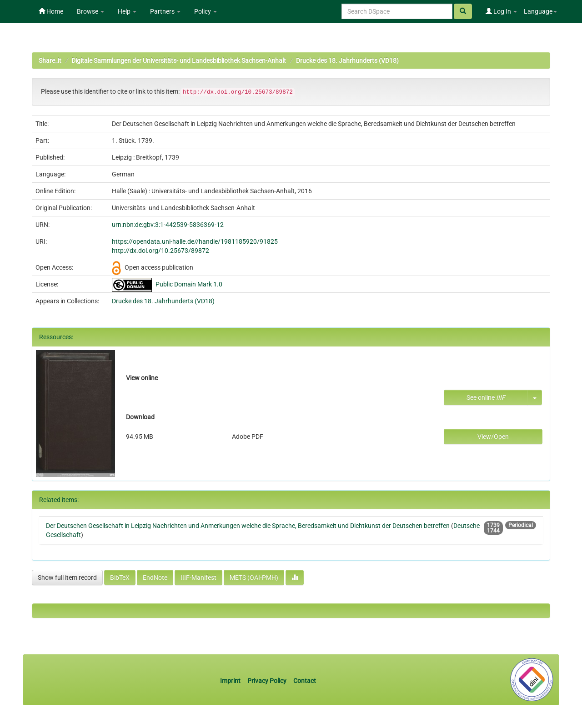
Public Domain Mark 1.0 (189, 284)
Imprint (231, 681)
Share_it (50, 60)
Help (127, 11)
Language (540, 11)
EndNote (155, 577)
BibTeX (120, 577)
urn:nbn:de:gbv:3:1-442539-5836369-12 (168, 225)
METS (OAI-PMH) (254, 577)
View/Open (493, 437)
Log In (501, 11)
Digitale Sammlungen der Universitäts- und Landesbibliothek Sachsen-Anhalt (179, 60)
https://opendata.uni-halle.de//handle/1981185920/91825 (195, 241)
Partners (165, 11)
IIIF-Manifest (198, 577)
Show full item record (67, 577)
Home (51, 11)
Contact (305, 681)
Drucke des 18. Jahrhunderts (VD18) (347, 60)
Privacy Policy (267, 681)
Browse (90, 11)
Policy (206, 11)
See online (486, 397)
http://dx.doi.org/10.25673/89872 (161, 251)
